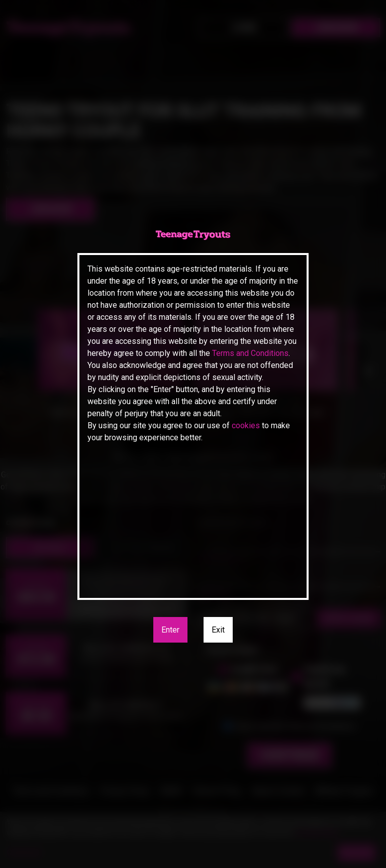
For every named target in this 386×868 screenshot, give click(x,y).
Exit (218, 630)
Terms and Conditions (250, 353)
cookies (246, 425)
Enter (170, 630)
